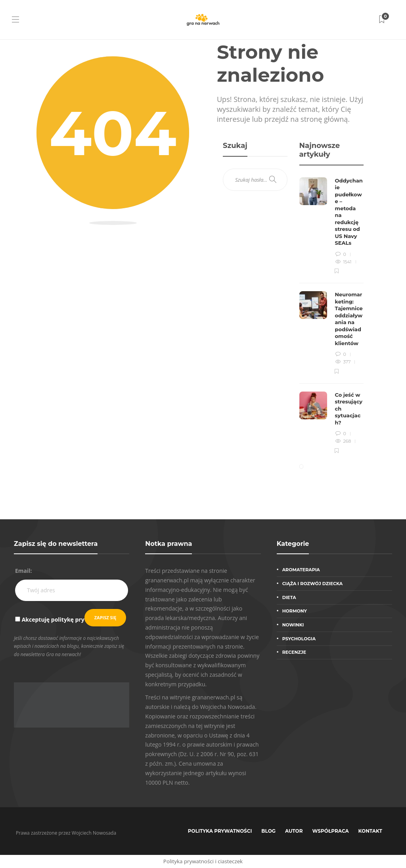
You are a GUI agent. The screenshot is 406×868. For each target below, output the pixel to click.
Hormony (295, 611)
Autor (294, 831)
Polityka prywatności (220, 831)
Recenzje (294, 652)
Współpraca (331, 831)
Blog (268, 831)
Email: (24, 571)
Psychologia (299, 639)
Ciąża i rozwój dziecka (313, 584)
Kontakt (370, 831)
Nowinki (293, 625)
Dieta (289, 597)
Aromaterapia (301, 570)
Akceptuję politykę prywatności (66, 619)
